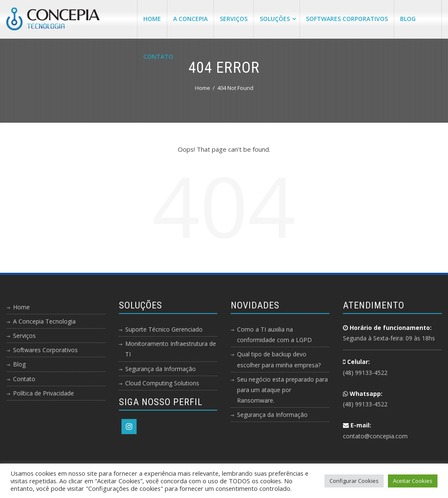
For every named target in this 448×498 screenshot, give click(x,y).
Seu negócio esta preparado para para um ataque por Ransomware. (282, 390)
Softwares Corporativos (347, 19)
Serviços (234, 19)
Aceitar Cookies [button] (413, 481)
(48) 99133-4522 (365, 373)
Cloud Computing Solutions (162, 383)
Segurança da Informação (161, 369)
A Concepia (190, 19)
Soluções (278, 19)
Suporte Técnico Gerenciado (164, 329)
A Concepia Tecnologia (44, 321)
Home (152, 19)
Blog (408, 19)
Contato (158, 57)
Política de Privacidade (43, 393)
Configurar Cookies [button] (354, 481)
